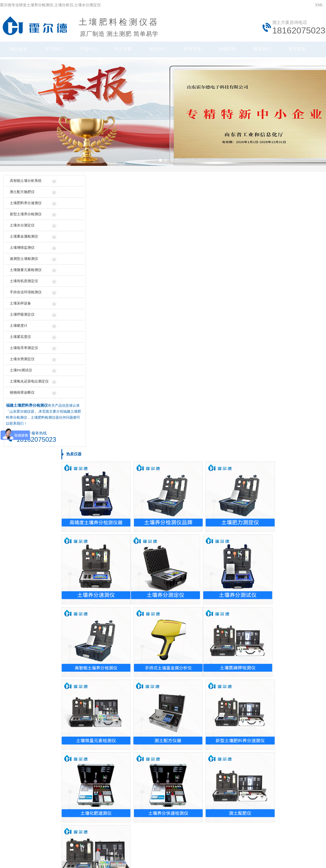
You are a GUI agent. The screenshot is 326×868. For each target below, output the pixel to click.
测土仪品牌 (235, 555)
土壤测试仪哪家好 (241, 545)
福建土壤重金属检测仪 (26, 701)
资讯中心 (161, 51)
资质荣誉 (305, 51)
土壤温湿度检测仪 (23, 612)
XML (319, 5)
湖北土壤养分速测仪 (24, 663)
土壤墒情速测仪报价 (134, 574)
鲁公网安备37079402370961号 (146, 821)
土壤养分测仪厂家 (241, 574)
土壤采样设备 (20, 311)
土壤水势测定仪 (22, 366)
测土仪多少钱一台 (132, 602)
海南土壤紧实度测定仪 (26, 729)
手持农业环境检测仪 (25, 299)
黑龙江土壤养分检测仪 (26, 720)
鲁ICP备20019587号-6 (99, 821)
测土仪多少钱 (128, 564)
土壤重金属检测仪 (24, 244)
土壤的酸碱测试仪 (132, 720)
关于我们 (54, 51)
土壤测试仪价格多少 (134, 583)
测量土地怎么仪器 (241, 682)
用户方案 (126, 51)
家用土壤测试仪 (239, 729)
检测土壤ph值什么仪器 (245, 672)
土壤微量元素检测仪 (25, 277)
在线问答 (233, 51)
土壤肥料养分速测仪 (25, 210)
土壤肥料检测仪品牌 (243, 536)
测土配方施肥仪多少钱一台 (139, 612)
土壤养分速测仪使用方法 (247, 720)
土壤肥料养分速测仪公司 (247, 593)
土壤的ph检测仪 (130, 653)
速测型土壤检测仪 (24, 266)
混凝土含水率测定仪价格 (137, 621)
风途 (65, 846)
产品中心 (90, 51)
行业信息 (205, 774)
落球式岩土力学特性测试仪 (30, 545)
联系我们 (269, 51)
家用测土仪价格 (130, 545)
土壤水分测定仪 (22, 233)
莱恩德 (83, 846)
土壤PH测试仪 (21, 377)
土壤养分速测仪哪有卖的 (137, 729)
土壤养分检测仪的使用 (245, 663)
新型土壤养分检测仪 (25, 221)
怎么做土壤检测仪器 (243, 653)
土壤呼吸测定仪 (22, 322)
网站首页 (18, 51)
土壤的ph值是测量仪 (134, 691)
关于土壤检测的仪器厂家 (247, 621)
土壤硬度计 (18, 333)
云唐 (73, 846)
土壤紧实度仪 (20, 344)
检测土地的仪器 (130, 672)
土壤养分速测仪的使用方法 (249, 710)
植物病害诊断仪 (22, 400)
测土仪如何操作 (21, 574)
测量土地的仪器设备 (134, 739)
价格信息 (121, 774)
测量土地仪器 (19, 555)
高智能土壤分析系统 (25, 188)
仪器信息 (93, 774)
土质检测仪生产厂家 (243, 602)
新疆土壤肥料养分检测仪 (28, 682)
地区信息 (177, 774)
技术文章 (197, 51)
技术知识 (233, 774)
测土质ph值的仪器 (132, 710)
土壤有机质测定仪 (24, 288)
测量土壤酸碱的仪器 (134, 663)
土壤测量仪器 (19, 564)
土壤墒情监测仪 (22, 255)
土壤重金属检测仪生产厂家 (249, 583)
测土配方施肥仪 (22, 199)
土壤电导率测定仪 (24, 355)
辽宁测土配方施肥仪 (24, 672)
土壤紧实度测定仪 (23, 621)
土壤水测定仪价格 (132, 555)
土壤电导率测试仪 (23, 536)
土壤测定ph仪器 (21, 602)
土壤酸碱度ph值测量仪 (26, 583)
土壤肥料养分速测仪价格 (137, 536)
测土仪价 (124, 593)
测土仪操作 (17, 593)
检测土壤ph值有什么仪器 (247, 691)
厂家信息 (149, 774)
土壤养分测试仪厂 (241, 564)
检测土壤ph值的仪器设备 (137, 682)
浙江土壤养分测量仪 (24, 710)
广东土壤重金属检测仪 (26, 691)
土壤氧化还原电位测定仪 (29, 389)
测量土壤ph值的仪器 (134, 701)
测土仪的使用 (237, 739)
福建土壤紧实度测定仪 (26, 739)
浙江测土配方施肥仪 (24, 653)
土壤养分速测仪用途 (243, 701)
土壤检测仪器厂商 (241, 612)
